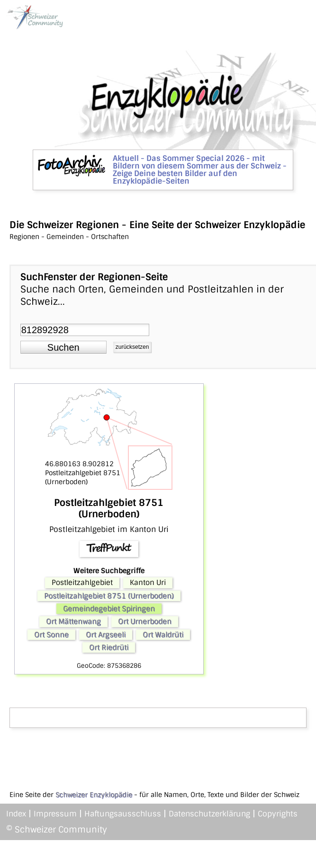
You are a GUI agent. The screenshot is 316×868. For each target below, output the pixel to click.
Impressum (55, 814)
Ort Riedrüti (109, 647)
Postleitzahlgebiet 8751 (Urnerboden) (109, 596)
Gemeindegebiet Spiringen (109, 609)
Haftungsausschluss (123, 814)
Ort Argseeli (106, 635)
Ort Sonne (51, 635)
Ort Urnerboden (145, 621)
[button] (63, 347)
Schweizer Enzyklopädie (94, 795)
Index (16, 814)
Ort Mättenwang (73, 621)
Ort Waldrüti (163, 635)
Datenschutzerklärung (209, 814)
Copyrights (278, 814)
